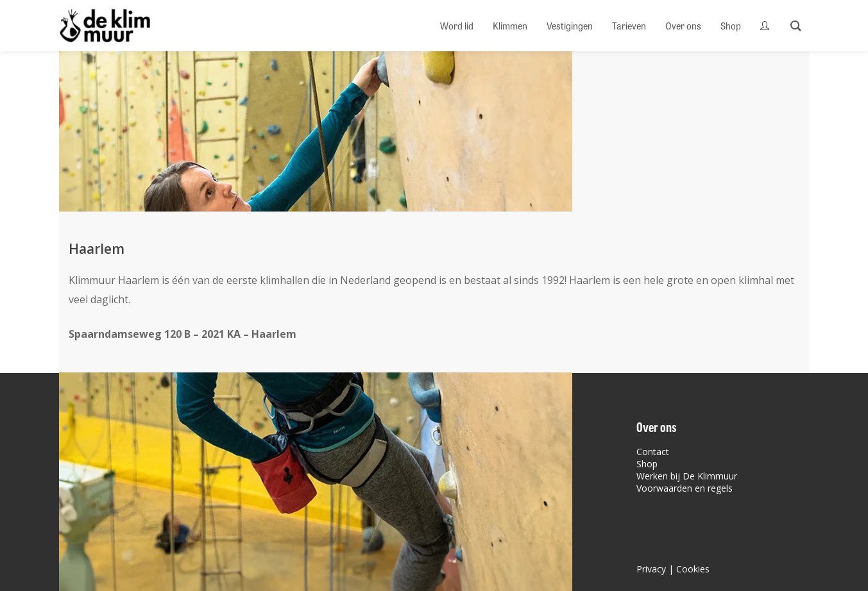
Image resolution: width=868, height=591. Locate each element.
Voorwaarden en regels (685, 488)
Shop (647, 464)
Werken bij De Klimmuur (687, 476)
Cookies (693, 569)
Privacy (651, 569)
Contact (653, 452)
